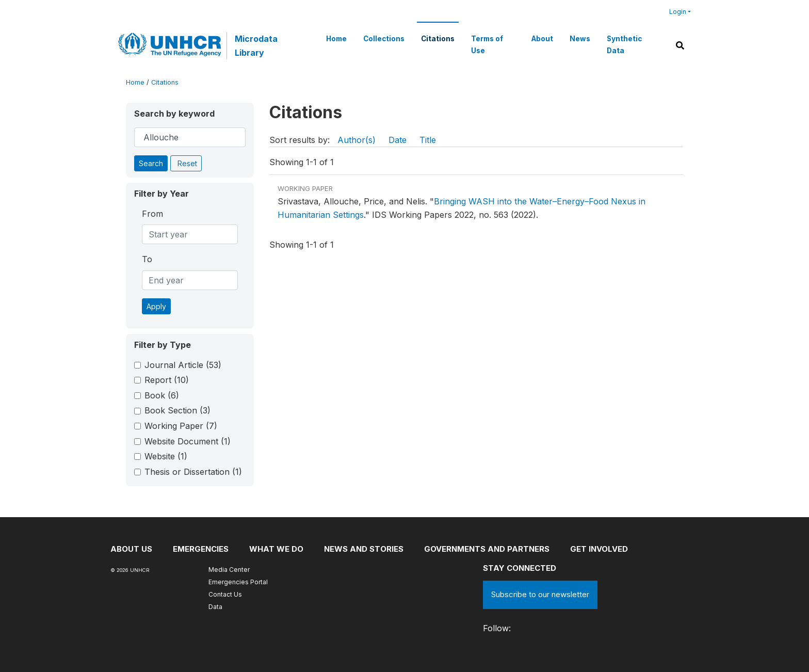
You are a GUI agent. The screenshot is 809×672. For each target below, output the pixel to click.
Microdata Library (256, 45)
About (542, 39)
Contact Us (225, 594)
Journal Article (183, 365)
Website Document (188, 441)
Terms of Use (487, 44)
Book (162, 395)
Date (398, 140)
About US (131, 549)
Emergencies (201, 549)
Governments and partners (487, 549)
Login (678, 12)
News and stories (364, 549)
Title (428, 140)
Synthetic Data (624, 44)
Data (215, 607)
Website (166, 456)
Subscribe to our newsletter (540, 594)
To (147, 259)
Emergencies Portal (238, 582)
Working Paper (181, 426)
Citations (438, 39)
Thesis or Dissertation (193, 472)
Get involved (599, 549)
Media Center (229, 570)
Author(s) (357, 140)
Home (336, 39)
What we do (276, 549)
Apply (156, 306)
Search (151, 163)
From (152, 214)
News (580, 39)
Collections (384, 39)
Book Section (177, 410)
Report (167, 380)
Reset (187, 163)
